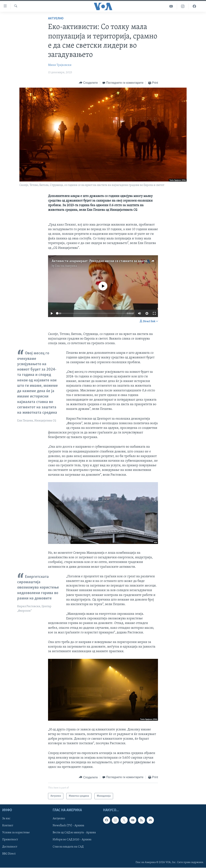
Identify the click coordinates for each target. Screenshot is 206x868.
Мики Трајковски (60, 65)
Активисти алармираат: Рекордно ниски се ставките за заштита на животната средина (119, 261)
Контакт (8, 826)
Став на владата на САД (68, 847)
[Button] (88, 83)
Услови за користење (16, 833)
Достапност (10, 847)
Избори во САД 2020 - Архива (72, 840)
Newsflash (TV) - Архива (68, 826)
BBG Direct (9, 854)
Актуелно (56, 19)
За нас (6, 819)
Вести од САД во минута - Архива (74, 833)
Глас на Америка (66, 266)
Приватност (10, 840)
